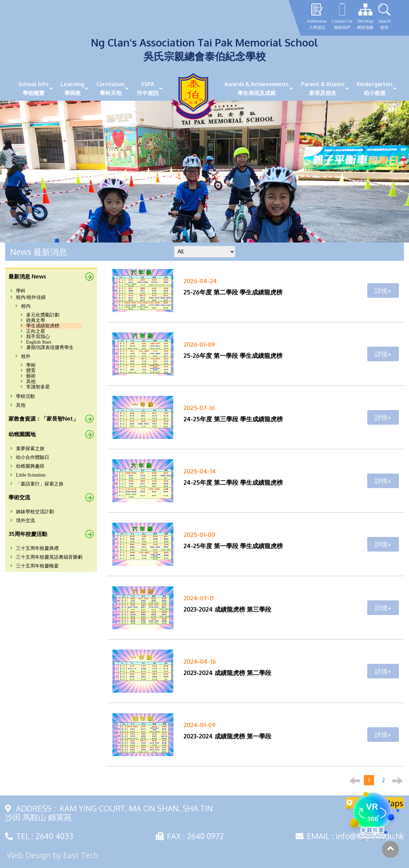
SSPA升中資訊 (148, 89)
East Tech (80, 855)
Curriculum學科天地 (110, 89)
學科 (18, 291)
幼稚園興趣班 (27, 466)
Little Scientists (28, 475)
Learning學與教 (72, 89)
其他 (18, 405)
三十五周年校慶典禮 (34, 548)
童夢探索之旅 (27, 449)
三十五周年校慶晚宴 (34, 566)
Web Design (29, 855)
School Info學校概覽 (33, 89)
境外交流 (23, 520)
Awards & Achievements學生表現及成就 (257, 89)
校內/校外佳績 (28, 297)
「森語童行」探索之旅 (37, 484)
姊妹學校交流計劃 (32, 512)
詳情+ (383, 290)
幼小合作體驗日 (30, 457)
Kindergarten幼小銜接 (375, 89)
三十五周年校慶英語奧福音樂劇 (46, 557)
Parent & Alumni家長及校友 (323, 89)
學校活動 (23, 396)
